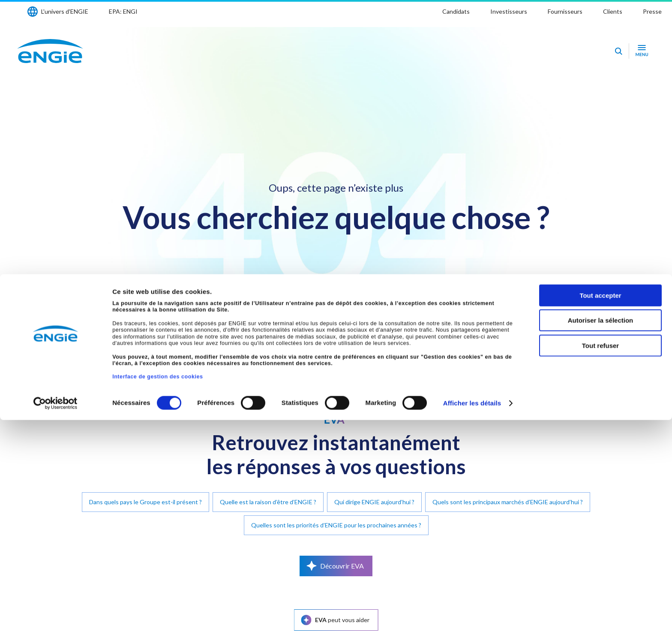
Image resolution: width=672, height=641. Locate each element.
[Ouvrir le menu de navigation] (642, 51)
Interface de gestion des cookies (158, 598)
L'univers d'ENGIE (65, 11)
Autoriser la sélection (601, 542)
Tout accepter (600, 516)
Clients (613, 11)
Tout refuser (600, 567)
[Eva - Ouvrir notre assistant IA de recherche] (618, 51)
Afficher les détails (472, 624)
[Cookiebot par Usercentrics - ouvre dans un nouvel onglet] (55, 624)
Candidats (456, 11)
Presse (652, 11)
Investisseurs (509, 11)
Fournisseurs (565, 11)
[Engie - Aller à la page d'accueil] (50, 51)
